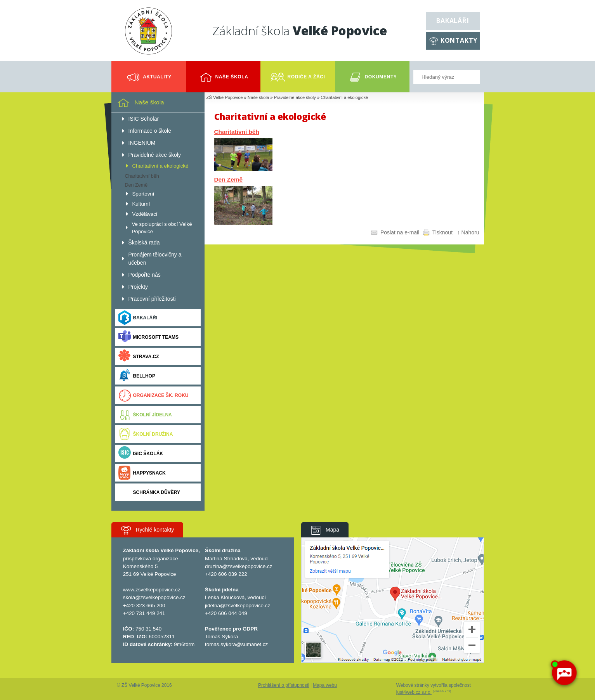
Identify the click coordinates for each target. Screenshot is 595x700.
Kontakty (459, 40)
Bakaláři (453, 21)
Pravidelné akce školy (295, 97)
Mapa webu (325, 685)
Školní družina (146, 434)
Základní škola (300, 30)
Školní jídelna (145, 415)
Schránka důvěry (149, 492)
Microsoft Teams (149, 337)
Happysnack (142, 473)
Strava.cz (139, 356)
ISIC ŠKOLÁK (141, 453)
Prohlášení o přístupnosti (284, 685)
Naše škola (258, 97)
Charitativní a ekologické (344, 97)
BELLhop (137, 376)
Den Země (229, 179)
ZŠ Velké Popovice (225, 97)
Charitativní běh (237, 132)
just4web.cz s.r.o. (414, 692)
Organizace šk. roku (154, 395)
